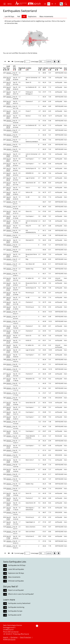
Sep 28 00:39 (9, 294)
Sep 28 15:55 (9, 494)
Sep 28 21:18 (9, 341)
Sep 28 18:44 (9, 408)
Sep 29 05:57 (9, 117)
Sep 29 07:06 (9, 88)
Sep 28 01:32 (9, 289)
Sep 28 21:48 (9, 332)
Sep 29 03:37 (9, 212)
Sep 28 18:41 (9, 413)
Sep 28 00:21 (9, 303)
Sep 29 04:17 (9, 184)
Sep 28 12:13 (9, 523)
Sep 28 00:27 (9, 298)
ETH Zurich (12, 640)
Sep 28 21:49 (9, 327)
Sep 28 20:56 (9, 356)
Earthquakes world (15, 615)
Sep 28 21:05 (9, 351)
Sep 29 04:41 (9, 160)
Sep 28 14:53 (9, 504)
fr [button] (52, 4)
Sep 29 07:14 (9, 83)
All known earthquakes (16, 581)
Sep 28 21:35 (9, 337)
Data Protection (26, 637)
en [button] (49, 4)
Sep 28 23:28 (9, 308)
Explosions (32, 16)
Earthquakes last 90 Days (17, 565)
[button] (7, 4)
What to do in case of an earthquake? (21, 594)
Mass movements (46, 16)
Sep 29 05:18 (9, 126)
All (24, 16)
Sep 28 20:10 (9, 375)
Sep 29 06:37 (9, 102)
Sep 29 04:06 (9, 198)
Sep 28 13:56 (9, 509)
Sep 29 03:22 (9, 227)
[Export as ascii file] (59, 62)
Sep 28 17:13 (9, 446)
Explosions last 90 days (16, 573)
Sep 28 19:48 (9, 380)
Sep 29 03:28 (9, 222)
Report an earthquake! (16, 590)
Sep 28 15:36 (9, 499)
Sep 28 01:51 (9, 279)
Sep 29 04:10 (9, 188)
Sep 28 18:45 (9, 403)
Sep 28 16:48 (9, 461)
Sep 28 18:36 (9, 418)
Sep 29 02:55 (9, 241)
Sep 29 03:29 (9, 217)
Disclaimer (14, 637)
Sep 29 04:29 (9, 169)
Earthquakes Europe (15, 611)
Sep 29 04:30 (9, 165)
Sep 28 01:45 (9, 284)
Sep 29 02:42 (9, 255)
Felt (19, 16)
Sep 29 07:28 (9, 79)
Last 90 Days (9, 16)
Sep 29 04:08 (9, 193)
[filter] (5, 70)
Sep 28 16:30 (9, 470)
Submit (49, 62)
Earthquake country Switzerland (19, 603)
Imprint (6, 637)
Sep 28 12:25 (9, 518)
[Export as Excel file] (55, 62)
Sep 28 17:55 (9, 432)
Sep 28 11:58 (9, 537)
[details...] (10, 73)
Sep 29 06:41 (9, 93)
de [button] (45, 4)
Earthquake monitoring (16, 607)
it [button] (55, 4)
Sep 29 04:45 (9, 155)
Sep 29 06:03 (9, 112)
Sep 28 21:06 (9, 346)
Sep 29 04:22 (9, 174)
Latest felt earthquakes (16, 569)
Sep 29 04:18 (9, 179)
